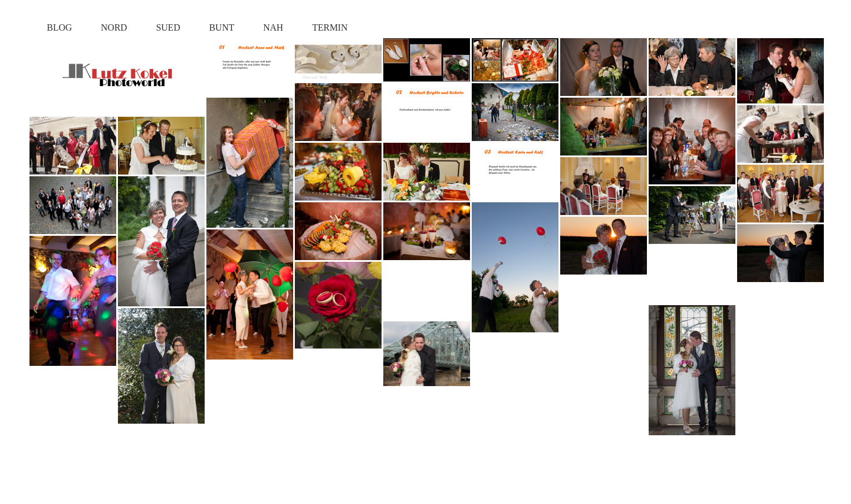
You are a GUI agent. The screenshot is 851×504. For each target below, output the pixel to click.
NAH (273, 27)
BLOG (60, 27)
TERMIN (330, 27)
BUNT (222, 27)
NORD (114, 27)
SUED (168, 27)
